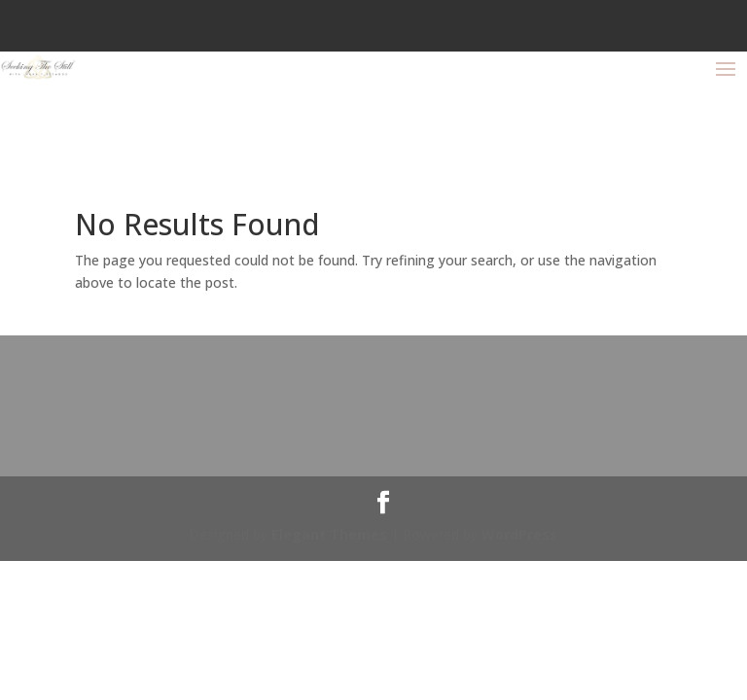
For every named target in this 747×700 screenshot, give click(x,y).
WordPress (519, 534)
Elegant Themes (329, 534)
